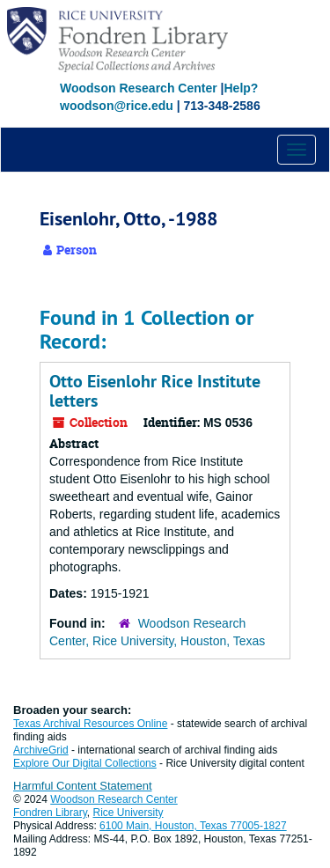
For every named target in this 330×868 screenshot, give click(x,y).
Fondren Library (50, 813)
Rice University (128, 813)
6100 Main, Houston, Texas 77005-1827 (193, 826)
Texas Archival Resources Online (90, 724)
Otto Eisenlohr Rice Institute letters (155, 391)
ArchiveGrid (41, 750)
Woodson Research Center (139, 88)
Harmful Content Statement (83, 786)
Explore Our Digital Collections (85, 763)
